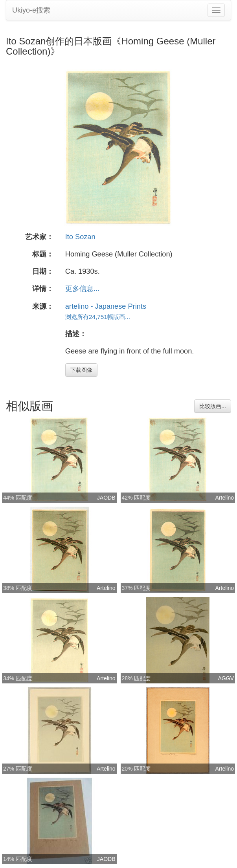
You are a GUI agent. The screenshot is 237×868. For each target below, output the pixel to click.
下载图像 (81, 370)
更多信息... (82, 289)
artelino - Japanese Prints (106, 306)
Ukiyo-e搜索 (31, 10)
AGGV (226, 678)
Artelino (225, 498)
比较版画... (213, 406)
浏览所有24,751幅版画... (98, 317)
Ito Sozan (80, 237)
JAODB (106, 498)
